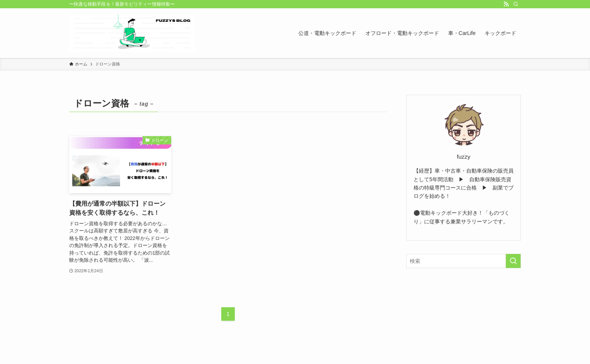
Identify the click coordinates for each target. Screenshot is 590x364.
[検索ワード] (464, 261)
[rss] (506, 4)
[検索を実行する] (513, 261)
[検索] (516, 4)
